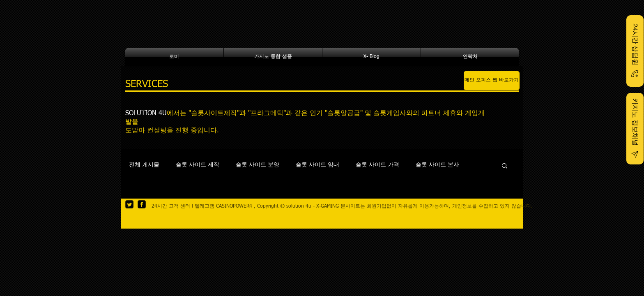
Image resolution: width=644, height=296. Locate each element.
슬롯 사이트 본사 (437, 165)
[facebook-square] (142, 204)
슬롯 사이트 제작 (198, 165)
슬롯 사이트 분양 (258, 165)
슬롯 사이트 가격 (377, 165)
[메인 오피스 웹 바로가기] (492, 81)
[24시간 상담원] (635, 51)
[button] (505, 166)
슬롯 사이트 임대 (317, 165)
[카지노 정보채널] (635, 129)
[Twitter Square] (129, 204)
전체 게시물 (144, 165)
